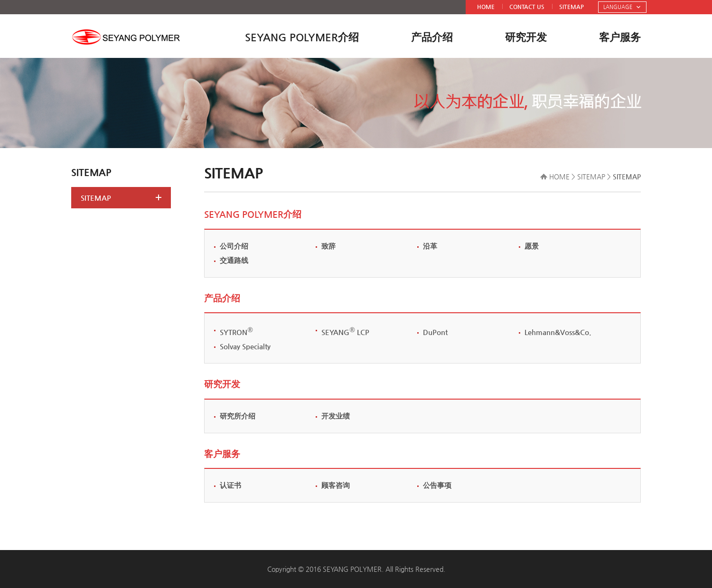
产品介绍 (432, 37)
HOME (486, 7)
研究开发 (526, 37)
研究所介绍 (238, 416)
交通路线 (234, 260)
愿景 (532, 246)
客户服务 (620, 37)
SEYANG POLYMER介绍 (302, 37)
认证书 (230, 485)
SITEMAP (571, 7)
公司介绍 (234, 246)
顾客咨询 (336, 485)
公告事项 (437, 485)
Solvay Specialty (245, 346)
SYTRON (236, 332)
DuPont (435, 332)
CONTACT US (527, 7)
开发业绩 (336, 416)
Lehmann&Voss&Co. (558, 332)
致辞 (328, 246)
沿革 (430, 246)
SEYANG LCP (345, 332)
